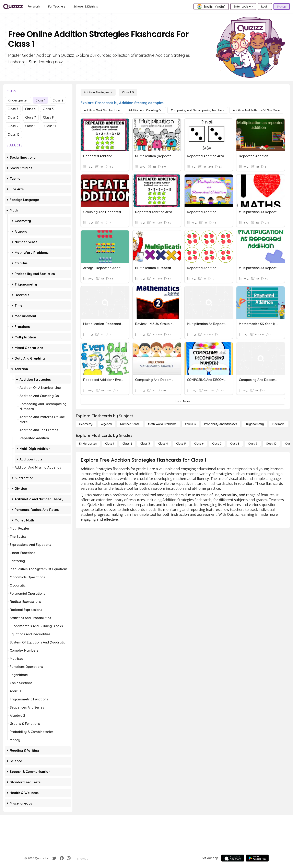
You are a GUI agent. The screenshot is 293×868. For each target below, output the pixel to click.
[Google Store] (257, 858)
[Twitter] (54, 858)
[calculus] (190, 424)
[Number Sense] (130, 424)
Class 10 (31, 126)
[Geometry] (86, 424)
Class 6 (13, 117)
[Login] (265, 7)
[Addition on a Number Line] (102, 110)
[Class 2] (127, 444)
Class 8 (48, 117)
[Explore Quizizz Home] (13, 7)
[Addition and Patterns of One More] (256, 110)
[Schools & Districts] (86, 7)
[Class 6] (199, 444)
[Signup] (282, 7)
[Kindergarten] (88, 444)
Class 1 (40, 100)
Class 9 (13, 126)
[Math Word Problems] (162, 424)
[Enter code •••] (243, 7)
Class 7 (31, 117)
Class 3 (13, 109)
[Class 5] (181, 444)
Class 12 (14, 134)
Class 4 (30, 109)
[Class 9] (253, 444)
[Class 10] (271, 444)
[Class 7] (217, 444)
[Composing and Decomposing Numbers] (198, 110)
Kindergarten (18, 100)
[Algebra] (106, 424)
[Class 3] (145, 444)
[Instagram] (69, 858)
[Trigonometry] (255, 424)
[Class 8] (235, 444)
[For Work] (34, 7)
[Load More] (183, 401)
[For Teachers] (57, 7)
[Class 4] (163, 444)
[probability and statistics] (221, 424)
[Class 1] (128, 92)
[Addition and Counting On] (145, 110)
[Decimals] (278, 424)
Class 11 (50, 126)
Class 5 (48, 109)
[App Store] (233, 858)
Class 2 (58, 100)
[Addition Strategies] (98, 92)
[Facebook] (62, 858)
